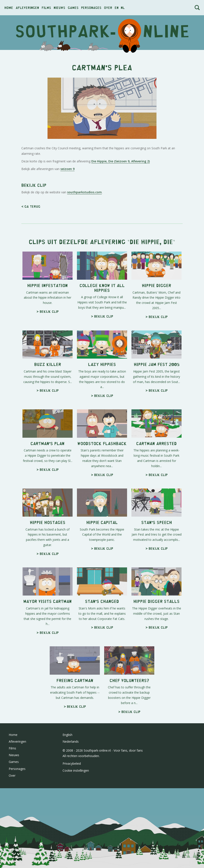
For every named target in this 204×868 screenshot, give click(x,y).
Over (108, 8)
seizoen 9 (67, 169)
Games (73, 8)
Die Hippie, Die (151, 241)
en (117, 8)
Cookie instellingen (76, 770)
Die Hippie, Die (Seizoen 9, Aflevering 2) (121, 161)
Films (46, 8)
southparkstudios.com (84, 192)
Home (9, 8)
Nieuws (59, 8)
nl (123, 8)
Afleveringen (27, 8)
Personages (91, 8)
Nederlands (71, 741)
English (67, 735)
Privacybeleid (72, 763)
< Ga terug (31, 206)
